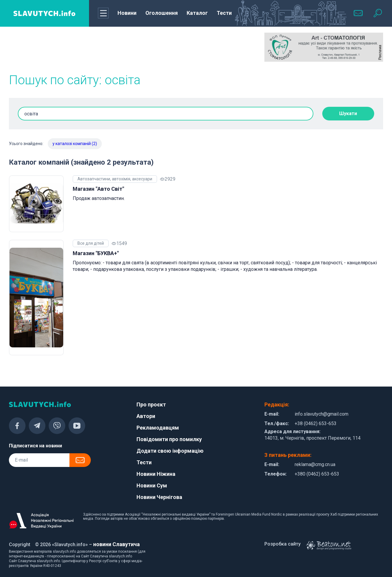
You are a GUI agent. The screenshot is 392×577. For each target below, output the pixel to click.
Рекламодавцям (158, 428)
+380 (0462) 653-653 (317, 474)
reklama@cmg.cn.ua (315, 464)
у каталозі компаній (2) (75, 144)
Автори (146, 416)
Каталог (197, 13)
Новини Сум (152, 485)
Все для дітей (91, 243)
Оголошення (162, 13)
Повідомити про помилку (169, 439)
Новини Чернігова (159, 497)
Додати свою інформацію (170, 451)
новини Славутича (116, 544)
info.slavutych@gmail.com (322, 414)
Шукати (348, 113)
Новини (127, 13)
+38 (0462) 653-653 (316, 423)
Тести (224, 13)
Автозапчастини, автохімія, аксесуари (115, 179)
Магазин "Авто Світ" (98, 189)
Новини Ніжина (156, 474)
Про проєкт (151, 404)
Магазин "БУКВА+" (96, 253)
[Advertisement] (68, 47)
